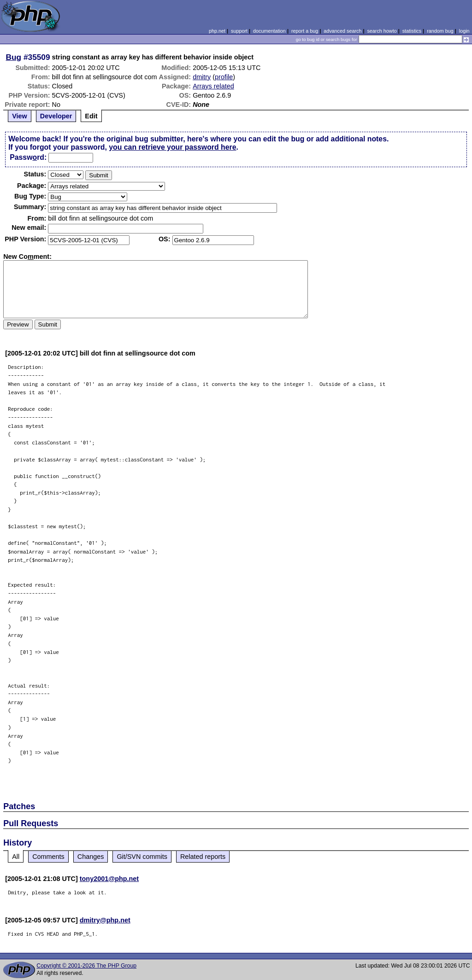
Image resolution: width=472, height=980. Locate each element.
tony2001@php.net (109, 879)
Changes (91, 857)
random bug (440, 31)
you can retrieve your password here (172, 147)
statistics (412, 31)
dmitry (202, 77)
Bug (14, 57)
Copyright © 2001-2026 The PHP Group (86, 966)
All (16, 857)
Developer (56, 116)
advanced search (342, 31)
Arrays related (213, 86)
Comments (48, 857)
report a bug (305, 31)
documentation (269, 31)
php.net (217, 31)
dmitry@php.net (105, 920)
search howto (382, 31)
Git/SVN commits (142, 857)
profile (224, 77)
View (20, 116)
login (464, 31)
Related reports (203, 857)
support (239, 31)
